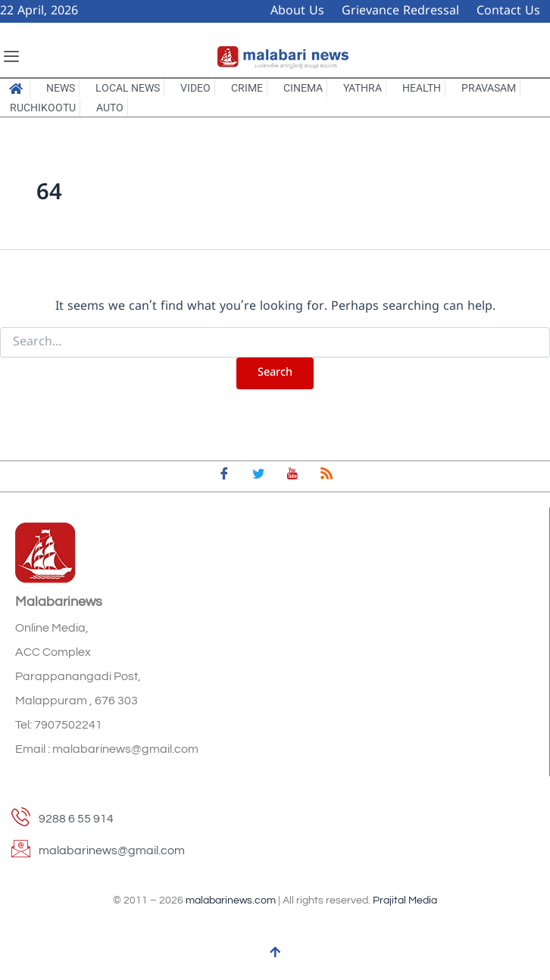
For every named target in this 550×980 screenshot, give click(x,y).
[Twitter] (258, 476)
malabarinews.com (231, 900)
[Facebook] (224, 476)
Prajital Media (405, 900)
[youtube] (292, 476)
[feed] (327, 476)
